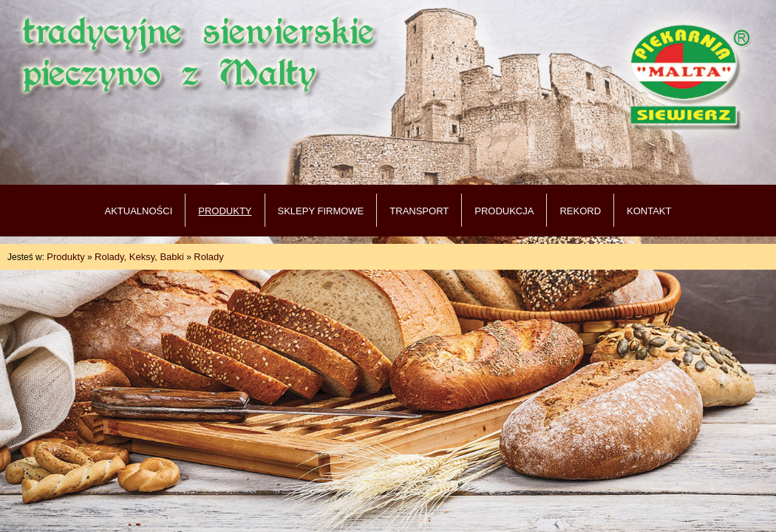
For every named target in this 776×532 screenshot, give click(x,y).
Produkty (65, 257)
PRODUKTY (225, 211)
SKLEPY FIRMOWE (321, 211)
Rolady (208, 257)
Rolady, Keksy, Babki (139, 257)
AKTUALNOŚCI (139, 211)
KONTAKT (649, 211)
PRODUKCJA (504, 211)
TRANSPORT (419, 211)
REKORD (580, 211)
